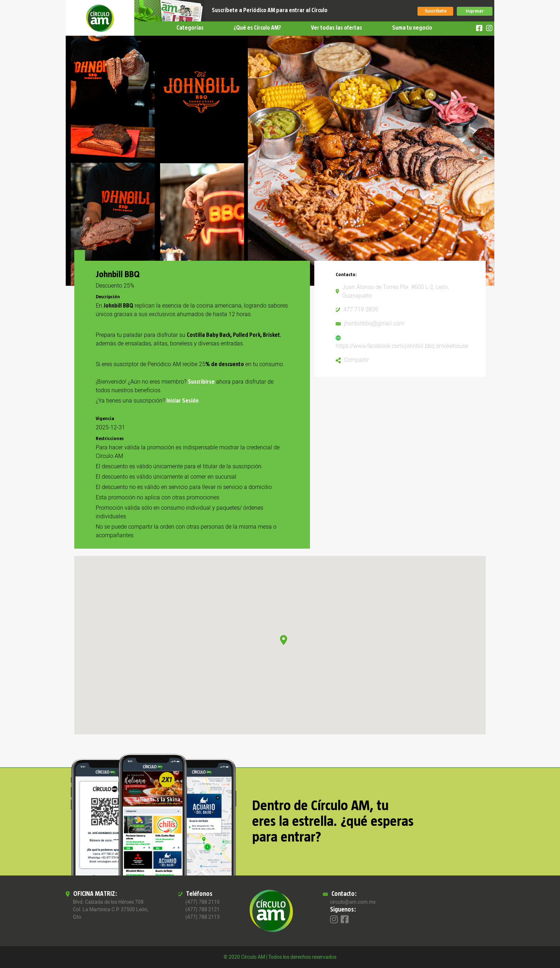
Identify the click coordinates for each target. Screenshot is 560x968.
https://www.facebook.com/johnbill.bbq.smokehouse (402, 346)
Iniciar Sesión (182, 401)
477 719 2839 (361, 310)
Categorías (190, 28)
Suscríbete (436, 11)
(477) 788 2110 (202, 902)
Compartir (356, 360)
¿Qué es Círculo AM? (257, 28)
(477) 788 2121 (202, 910)
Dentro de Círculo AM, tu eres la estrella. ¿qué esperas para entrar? (333, 822)
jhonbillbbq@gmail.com (374, 324)
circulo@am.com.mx (353, 902)
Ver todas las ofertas (337, 28)
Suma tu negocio (412, 28)
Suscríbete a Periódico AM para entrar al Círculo (270, 10)
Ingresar (475, 11)
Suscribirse (201, 382)
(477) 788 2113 (202, 917)
